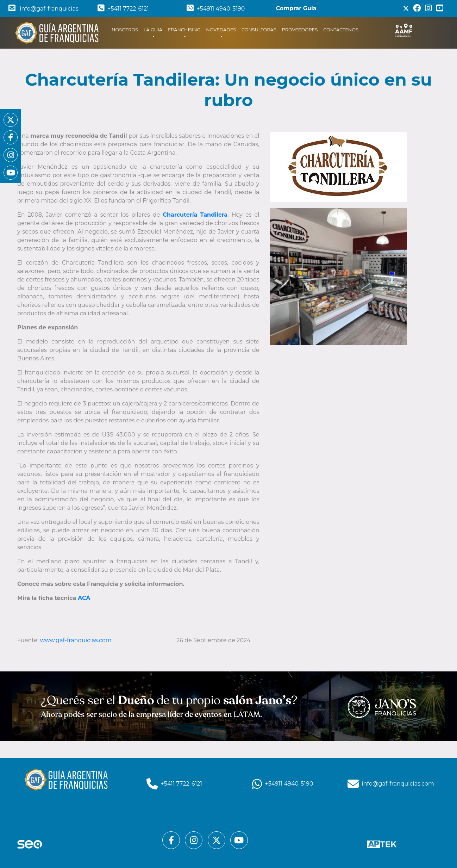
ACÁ (84, 598)
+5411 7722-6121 (123, 9)
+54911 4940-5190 (216, 9)
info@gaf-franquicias (43, 9)
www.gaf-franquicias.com (77, 640)
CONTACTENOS (341, 30)
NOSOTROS (126, 29)
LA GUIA (153, 30)
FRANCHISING (184, 30)
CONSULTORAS (259, 30)
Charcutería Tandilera (195, 215)
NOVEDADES (221, 30)
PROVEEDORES (300, 30)
